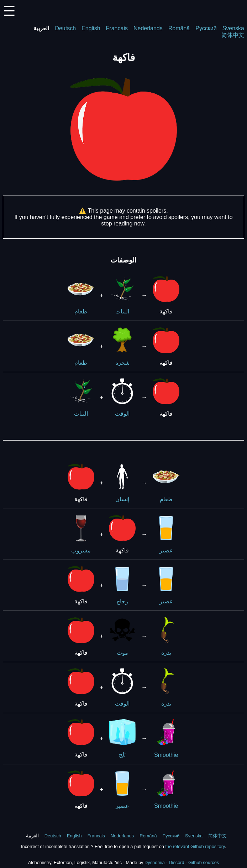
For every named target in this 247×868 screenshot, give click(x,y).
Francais (117, 28)
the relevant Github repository (195, 846)
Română (179, 28)
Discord (176, 862)
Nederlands (148, 28)
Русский (206, 28)
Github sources (204, 862)
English (91, 28)
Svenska (233, 28)
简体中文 (233, 35)
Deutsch (65, 28)
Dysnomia (155, 862)
